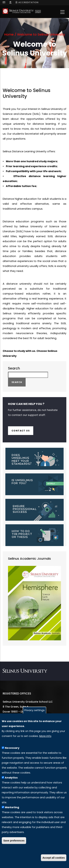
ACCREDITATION (27, 2)
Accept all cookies (54, 858)
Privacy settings (34, 710)
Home (9, 34)
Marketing (12, 807)
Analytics (11, 778)
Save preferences (14, 841)
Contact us (21, 431)
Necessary (12, 748)
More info (45, 736)
